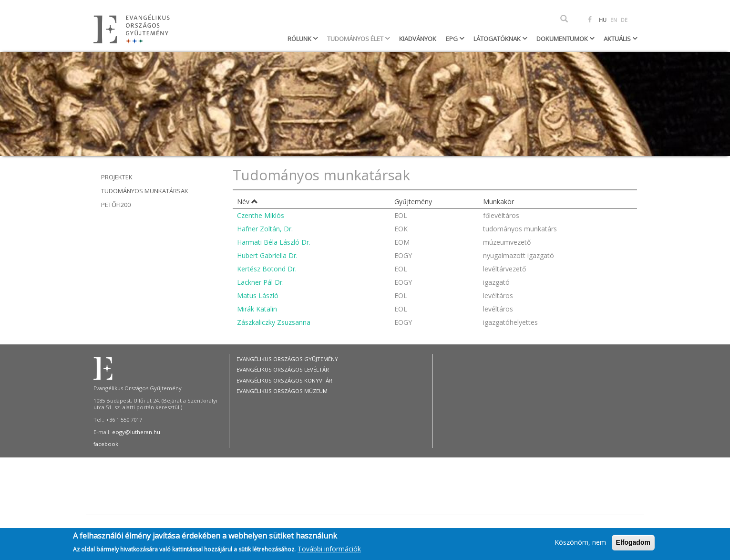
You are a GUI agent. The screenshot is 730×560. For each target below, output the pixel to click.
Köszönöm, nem (580, 544)
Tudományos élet (356, 39)
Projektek (117, 177)
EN (614, 20)
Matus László (258, 296)
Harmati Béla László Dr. (274, 242)
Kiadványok (418, 39)
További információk (329, 550)
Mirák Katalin (257, 309)
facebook (106, 444)
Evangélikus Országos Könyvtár (284, 380)
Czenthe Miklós (261, 215)
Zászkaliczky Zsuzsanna (274, 322)
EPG (452, 39)
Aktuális (618, 39)
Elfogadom (633, 544)
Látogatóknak (498, 39)
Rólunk (300, 39)
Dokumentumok (563, 39)
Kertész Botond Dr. (267, 269)
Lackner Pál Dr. (260, 282)
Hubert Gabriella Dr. (267, 255)
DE (624, 20)
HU (603, 20)
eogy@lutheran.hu (136, 432)
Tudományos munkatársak (145, 191)
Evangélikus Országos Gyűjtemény (287, 359)
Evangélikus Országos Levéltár (283, 369)
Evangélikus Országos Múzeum (282, 391)
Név (247, 202)
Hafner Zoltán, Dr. (265, 229)
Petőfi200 (116, 205)
